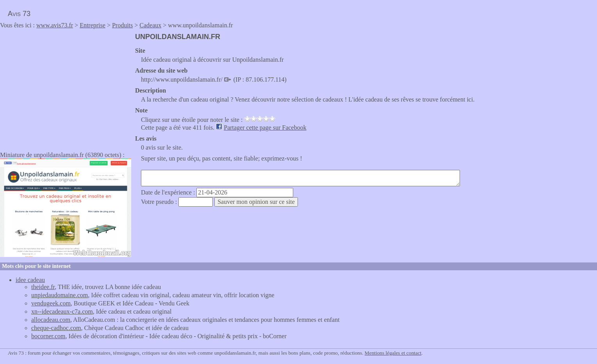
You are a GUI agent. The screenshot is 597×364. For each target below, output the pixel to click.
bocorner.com (48, 336)
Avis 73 (19, 14)
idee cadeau (30, 280)
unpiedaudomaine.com (60, 295)
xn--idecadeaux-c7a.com (62, 311)
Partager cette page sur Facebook (265, 128)
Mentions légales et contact (393, 353)
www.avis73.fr (55, 25)
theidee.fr (43, 287)
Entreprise (93, 25)
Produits (122, 25)
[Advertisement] (66, 87)
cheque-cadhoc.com (56, 328)
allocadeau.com (51, 320)
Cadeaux (150, 25)
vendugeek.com (51, 303)
